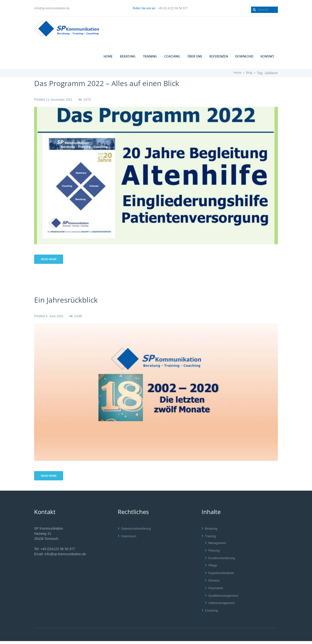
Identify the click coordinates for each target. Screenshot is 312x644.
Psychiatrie (217, 591)
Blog (249, 73)
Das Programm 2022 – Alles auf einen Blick (121, 83)
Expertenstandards (223, 576)
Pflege (213, 568)
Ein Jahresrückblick (72, 301)
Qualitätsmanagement (225, 598)
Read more (50, 260)
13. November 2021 (61, 99)
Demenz (215, 583)
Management (218, 546)
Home (236, 73)
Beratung (212, 531)
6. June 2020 (55, 317)
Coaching (212, 613)
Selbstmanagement (223, 606)
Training (211, 539)
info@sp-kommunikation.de (52, 8)
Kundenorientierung (223, 561)
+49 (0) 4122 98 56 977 (173, 8)
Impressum (130, 539)
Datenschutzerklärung (138, 531)
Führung (215, 553)
